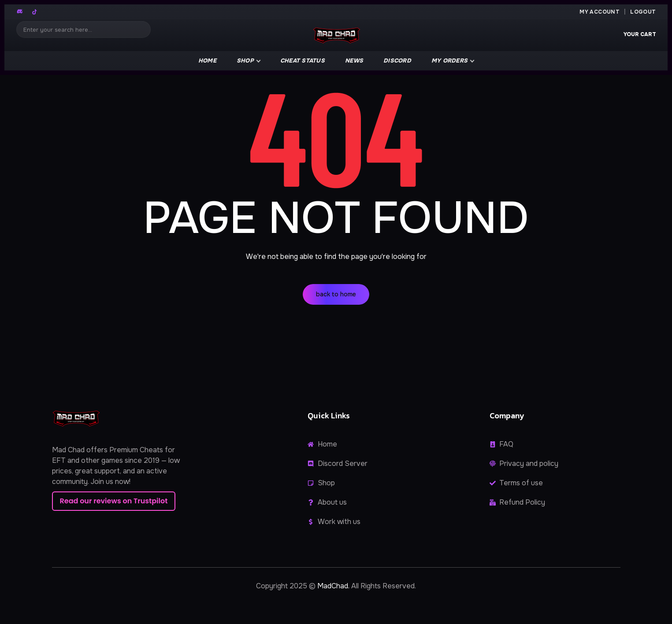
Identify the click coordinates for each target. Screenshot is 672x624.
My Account (600, 12)
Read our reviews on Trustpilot (114, 501)
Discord (397, 61)
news (354, 61)
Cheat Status (303, 61)
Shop (245, 61)
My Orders (449, 61)
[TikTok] (34, 12)
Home (207, 61)
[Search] (84, 30)
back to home (336, 294)
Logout (643, 12)
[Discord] (20, 12)
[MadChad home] (336, 35)
